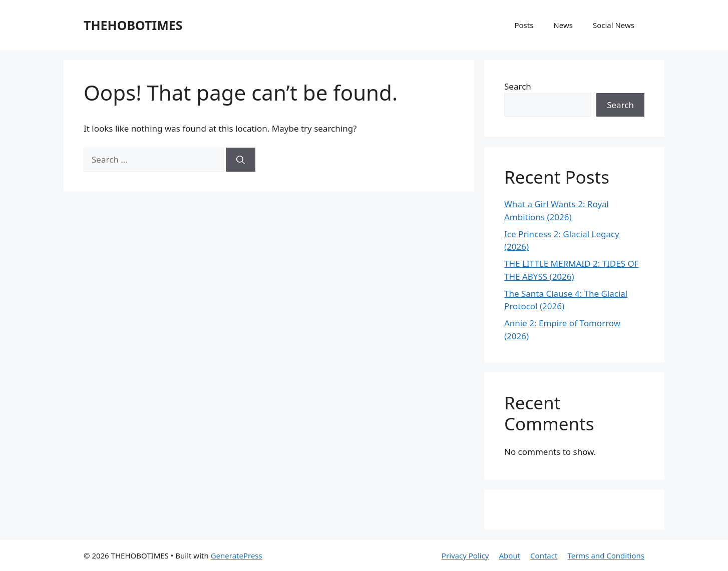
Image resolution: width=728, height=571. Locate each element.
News (563, 25)
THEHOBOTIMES (133, 25)
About (510, 555)
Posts (524, 25)
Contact (544, 555)
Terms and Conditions (606, 555)
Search (518, 86)
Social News (614, 25)
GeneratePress (237, 555)
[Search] (241, 160)
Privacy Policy (465, 555)
